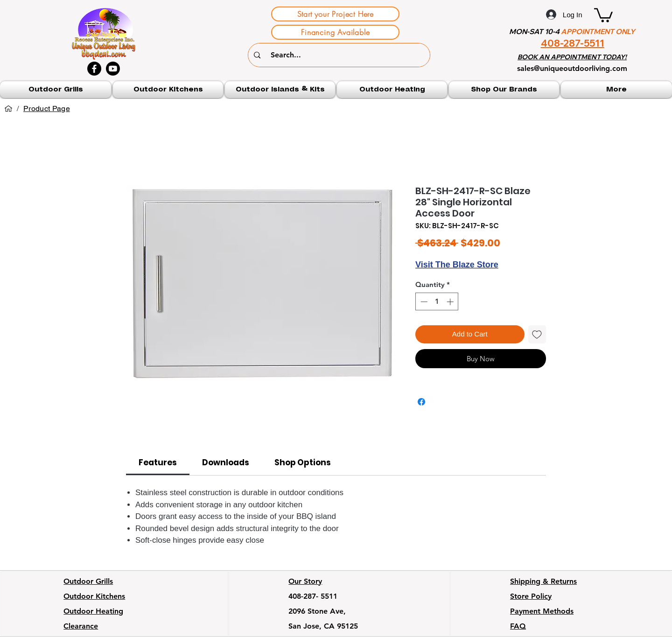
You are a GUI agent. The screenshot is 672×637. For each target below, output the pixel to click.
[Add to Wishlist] (537, 334)
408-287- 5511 (313, 596)
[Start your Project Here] (335, 14)
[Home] (8, 109)
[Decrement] (423, 302)
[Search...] (341, 55)
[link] (158, 462)
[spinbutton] (437, 302)
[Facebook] (94, 69)
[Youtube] (113, 69)
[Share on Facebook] (421, 402)
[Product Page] (47, 109)
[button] (603, 14)
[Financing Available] (335, 32)
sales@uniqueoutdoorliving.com (572, 68)
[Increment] (451, 302)
